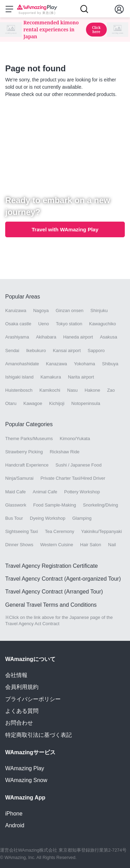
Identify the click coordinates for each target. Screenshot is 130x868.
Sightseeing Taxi (21, 531)
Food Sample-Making (55, 505)
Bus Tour (14, 518)
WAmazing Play (25, 768)
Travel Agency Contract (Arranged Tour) (54, 592)
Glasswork (16, 505)
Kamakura (51, 377)
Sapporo (96, 351)
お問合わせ (19, 723)
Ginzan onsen (70, 310)
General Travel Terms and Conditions (51, 605)
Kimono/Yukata (75, 439)
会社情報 (16, 675)
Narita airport (81, 377)
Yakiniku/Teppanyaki (102, 531)
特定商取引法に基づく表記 (38, 735)
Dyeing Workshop (47, 518)
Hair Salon (91, 545)
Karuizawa (16, 310)
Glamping (82, 518)
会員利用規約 (22, 687)
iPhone (14, 814)
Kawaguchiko (102, 324)
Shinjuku (99, 310)
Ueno (44, 324)
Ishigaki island (19, 377)
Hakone (92, 390)
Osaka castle (18, 324)
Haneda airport (78, 337)
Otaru (11, 403)
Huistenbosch (19, 390)
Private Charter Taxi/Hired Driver (73, 478)
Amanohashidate (22, 364)
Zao (111, 390)
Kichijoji (57, 403)
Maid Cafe (15, 492)
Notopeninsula (86, 403)
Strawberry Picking (24, 452)
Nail (112, 545)
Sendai (12, 351)
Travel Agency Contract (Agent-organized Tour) (63, 579)
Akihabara (46, 337)
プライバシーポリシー (33, 699)
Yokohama (84, 364)
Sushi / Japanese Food (79, 465)
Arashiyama (17, 337)
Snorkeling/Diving (100, 505)
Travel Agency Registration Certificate (51, 566)
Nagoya (41, 310)
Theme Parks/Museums (29, 439)
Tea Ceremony (59, 531)
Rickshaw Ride (64, 452)
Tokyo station (69, 324)
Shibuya (110, 364)
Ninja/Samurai (19, 478)
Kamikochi (50, 390)
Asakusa (109, 337)
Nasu (72, 390)
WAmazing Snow (26, 780)
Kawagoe (33, 403)
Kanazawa (57, 364)
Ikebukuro (36, 351)
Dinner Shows (19, 545)
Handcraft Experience (27, 465)
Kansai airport (67, 351)
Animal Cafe (45, 492)
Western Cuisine (57, 545)
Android (15, 825)
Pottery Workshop (82, 492)
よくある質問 (22, 711)
